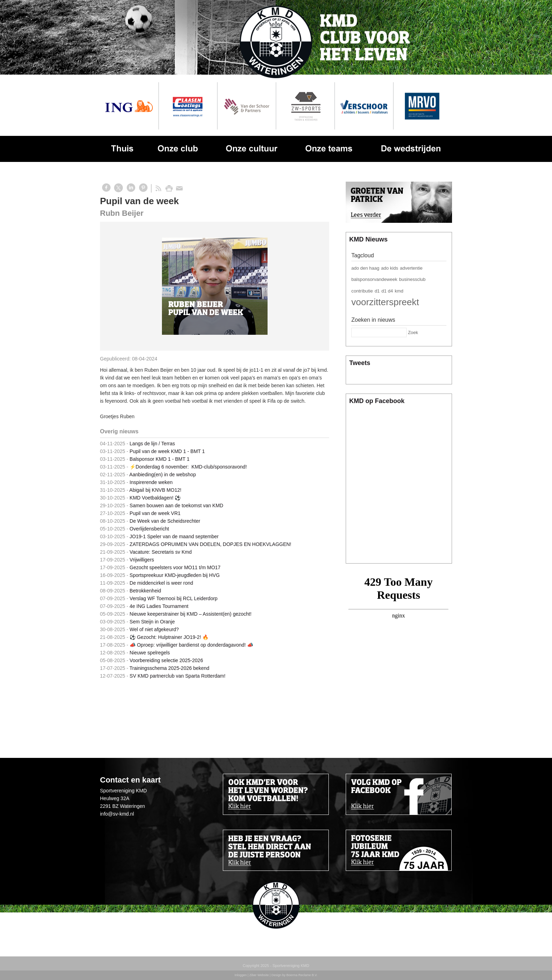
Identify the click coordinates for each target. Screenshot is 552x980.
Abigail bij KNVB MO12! (155, 490)
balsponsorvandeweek (374, 279)
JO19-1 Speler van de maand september (174, 536)
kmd (399, 291)
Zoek (413, 332)
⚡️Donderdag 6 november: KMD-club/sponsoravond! (188, 467)
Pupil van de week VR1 (155, 513)
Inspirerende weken (151, 482)
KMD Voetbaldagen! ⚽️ (155, 498)
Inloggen (241, 975)
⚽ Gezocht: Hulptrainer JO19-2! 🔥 (169, 637)
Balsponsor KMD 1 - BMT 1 (159, 459)
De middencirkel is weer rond (161, 583)
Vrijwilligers (142, 560)
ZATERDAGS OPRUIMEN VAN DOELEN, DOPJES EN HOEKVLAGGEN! (210, 544)
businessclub (412, 279)
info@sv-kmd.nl (117, 814)
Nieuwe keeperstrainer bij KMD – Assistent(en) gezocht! (190, 614)
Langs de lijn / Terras (152, 444)
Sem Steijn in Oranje (152, 622)
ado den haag (365, 268)
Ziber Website (259, 975)
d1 (377, 291)
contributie (362, 291)
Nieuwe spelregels (150, 653)
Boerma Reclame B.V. (302, 975)
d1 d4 (387, 291)
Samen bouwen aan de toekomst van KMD (176, 505)
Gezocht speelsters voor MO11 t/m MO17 (175, 567)
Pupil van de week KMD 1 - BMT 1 (167, 451)
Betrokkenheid (145, 591)
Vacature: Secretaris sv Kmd (161, 552)
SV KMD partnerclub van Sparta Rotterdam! (177, 676)
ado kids (390, 268)
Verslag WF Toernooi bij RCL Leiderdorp (174, 598)
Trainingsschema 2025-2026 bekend (170, 668)
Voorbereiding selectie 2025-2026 (166, 660)
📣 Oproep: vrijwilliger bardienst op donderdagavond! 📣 (191, 645)
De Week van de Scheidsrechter (165, 521)
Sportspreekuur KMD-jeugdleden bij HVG (175, 575)
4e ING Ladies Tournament (159, 606)
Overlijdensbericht (149, 529)
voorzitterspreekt (385, 302)
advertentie (411, 268)
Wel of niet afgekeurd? (154, 629)
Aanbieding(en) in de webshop (162, 475)
